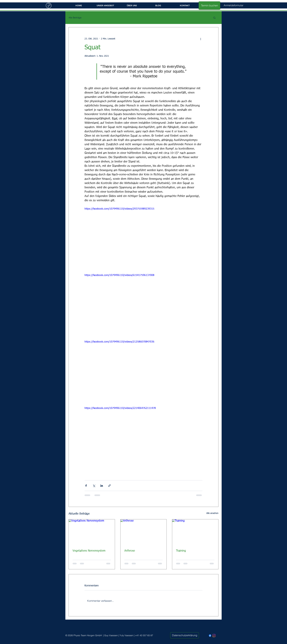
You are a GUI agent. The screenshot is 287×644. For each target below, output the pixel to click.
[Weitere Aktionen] (201, 39)
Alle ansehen (212, 513)
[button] (234, 5)
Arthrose (130, 551)
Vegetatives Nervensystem (89, 551)
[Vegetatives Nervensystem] (92, 532)
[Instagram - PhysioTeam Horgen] (214, 636)
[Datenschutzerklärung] (185, 635)
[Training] (195, 532)
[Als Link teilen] (109, 486)
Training (181, 551)
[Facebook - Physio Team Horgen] (210, 636)
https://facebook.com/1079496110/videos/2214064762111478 (120, 408)
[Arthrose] (144, 532)
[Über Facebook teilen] (86, 486)
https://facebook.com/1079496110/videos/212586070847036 (119, 342)
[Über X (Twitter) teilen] (94, 486)
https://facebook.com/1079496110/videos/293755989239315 (119, 209)
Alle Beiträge (75, 18)
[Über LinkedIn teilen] (102, 486)
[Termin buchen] (209, 6)
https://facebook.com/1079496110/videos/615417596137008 (119, 275)
